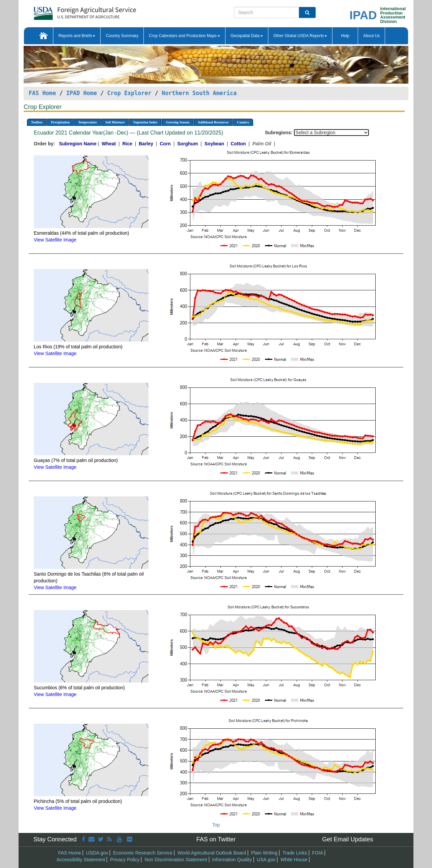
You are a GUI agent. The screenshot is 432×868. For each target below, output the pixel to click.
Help (345, 36)
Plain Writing (264, 853)
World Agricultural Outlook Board (212, 853)
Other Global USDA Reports (300, 36)
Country (243, 122)
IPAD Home (82, 93)
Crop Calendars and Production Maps (184, 36)
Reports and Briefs (77, 36)
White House (294, 860)
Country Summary (122, 36)
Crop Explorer (129, 93)
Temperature (87, 122)
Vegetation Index (145, 122)
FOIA (318, 853)
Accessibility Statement (81, 860)
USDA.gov (97, 853)
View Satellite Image (55, 240)
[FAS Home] (68, 11)
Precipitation (60, 122)
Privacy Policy (125, 860)
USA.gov (266, 860)
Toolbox (37, 122)
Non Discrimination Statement (176, 860)
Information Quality (232, 860)
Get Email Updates (347, 839)
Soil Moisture (115, 122)
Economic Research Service (143, 853)
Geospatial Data (247, 36)
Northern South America (199, 93)
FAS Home (42, 93)
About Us (371, 36)
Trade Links (295, 853)
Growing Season (178, 122)
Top (216, 825)
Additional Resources (213, 122)
